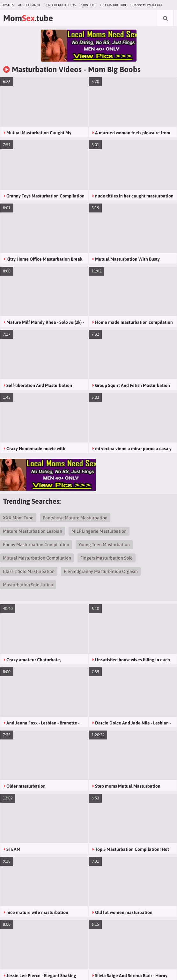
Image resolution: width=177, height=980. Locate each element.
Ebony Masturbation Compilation (36, 545)
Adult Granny (29, 5)
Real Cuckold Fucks (60, 5)
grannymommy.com (146, 5)
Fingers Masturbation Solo (107, 558)
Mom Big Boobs (114, 69)
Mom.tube (28, 18)
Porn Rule (88, 5)
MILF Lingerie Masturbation (99, 531)
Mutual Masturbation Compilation (37, 558)
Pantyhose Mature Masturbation (75, 518)
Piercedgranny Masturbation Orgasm (101, 571)
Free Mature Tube (113, 5)
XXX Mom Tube (18, 518)
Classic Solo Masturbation (29, 571)
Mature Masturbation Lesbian (33, 531)
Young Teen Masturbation (104, 545)
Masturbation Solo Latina (28, 585)
